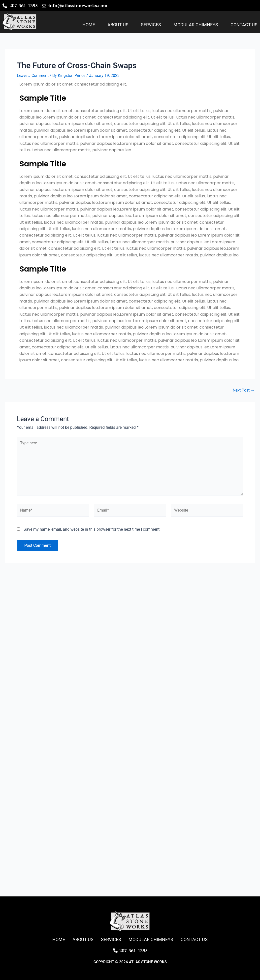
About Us (118, 25)
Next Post (244, 390)
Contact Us (244, 25)
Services (151, 25)
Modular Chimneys (196, 25)
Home (89, 25)
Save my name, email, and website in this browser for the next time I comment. (92, 529)
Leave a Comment (33, 76)
